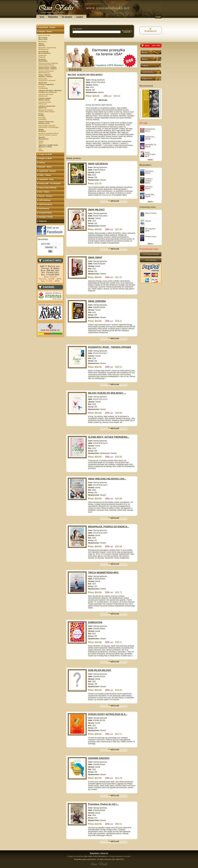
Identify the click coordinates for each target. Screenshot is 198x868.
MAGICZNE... (150, 195)
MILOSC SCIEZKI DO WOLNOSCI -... (107, 393)
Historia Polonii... (151, 213)
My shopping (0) (150, 31)
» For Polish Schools (151, 254)
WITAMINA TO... (151, 145)
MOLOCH (149, 187)
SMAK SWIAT (95, 258)
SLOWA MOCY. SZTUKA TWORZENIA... (109, 437)
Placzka (148, 221)
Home (42, 17)
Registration (53, 17)
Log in (158, 17)
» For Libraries (151, 260)
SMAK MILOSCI (96, 210)
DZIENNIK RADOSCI (99, 758)
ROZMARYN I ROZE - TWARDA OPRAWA (110, 347)
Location (80, 17)
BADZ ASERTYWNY (150, 154)
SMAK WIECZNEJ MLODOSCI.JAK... (107, 479)
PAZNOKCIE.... (151, 129)
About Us (104, 853)
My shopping (67, 17)
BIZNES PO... (150, 137)
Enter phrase (77, 29)
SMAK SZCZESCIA (98, 164)
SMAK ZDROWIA (97, 301)
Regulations (95, 853)
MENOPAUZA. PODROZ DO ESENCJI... (109, 527)
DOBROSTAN (95, 622)
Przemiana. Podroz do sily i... (103, 804)
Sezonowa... (150, 171)
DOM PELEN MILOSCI (100, 670)
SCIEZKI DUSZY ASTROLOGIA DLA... (108, 714)
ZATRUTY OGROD (149, 180)
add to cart (115, 201)
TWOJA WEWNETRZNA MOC (103, 573)
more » (151, 159)
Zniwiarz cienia (151, 237)
